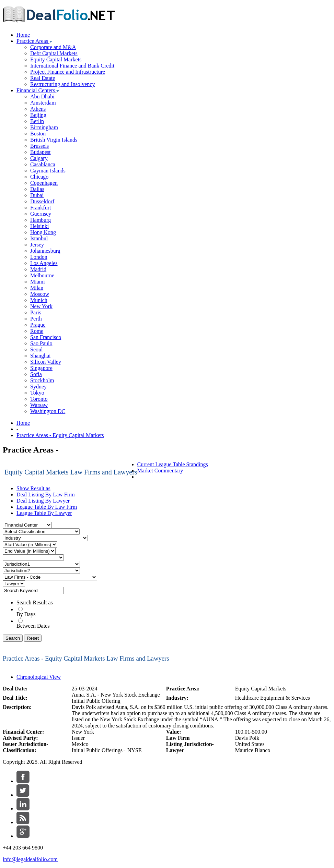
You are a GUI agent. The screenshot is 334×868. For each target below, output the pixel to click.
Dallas (37, 189)
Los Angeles (44, 263)
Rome (37, 331)
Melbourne (42, 275)
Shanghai (41, 356)
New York (41, 306)
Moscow (40, 294)
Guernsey (41, 214)
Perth (36, 319)
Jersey (37, 245)
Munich (39, 300)
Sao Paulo (41, 343)
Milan (37, 288)
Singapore (41, 368)
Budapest (41, 152)
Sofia (36, 374)
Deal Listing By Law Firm (46, 495)
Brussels (39, 146)
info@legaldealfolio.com (30, 859)
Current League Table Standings (173, 464)
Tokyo (37, 393)
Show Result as (33, 488)
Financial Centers (38, 90)
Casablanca (43, 164)
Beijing (38, 115)
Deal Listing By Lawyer (43, 501)
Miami (38, 282)
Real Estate (43, 78)
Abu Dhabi (42, 97)
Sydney (38, 387)
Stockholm (42, 380)
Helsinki (39, 226)
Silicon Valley (46, 362)
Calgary (39, 158)
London (39, 257)
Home (23, 35)
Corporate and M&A (53, 47)
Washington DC (48, 411)
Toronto (39, 399)
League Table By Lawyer (44, 513)
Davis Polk (247, 738)
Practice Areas (34, 41)
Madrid (38, 269)
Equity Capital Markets (56, 59)
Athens (38, 109)
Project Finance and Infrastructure (68, 72)
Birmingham (44, 127)
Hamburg (41, 220)
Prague (38, 325)
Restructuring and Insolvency (62, 84)
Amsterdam (43, 103)
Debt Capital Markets (54, 53)
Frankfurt (41, 208)
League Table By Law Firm (47, 507)
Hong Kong (43, 232)
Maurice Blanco (253, 750)
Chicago (39, 177)
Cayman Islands (48, 171)
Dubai (37, 195)
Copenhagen (44, 183)
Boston (38, 134)
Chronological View (39, 677)
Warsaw (39, 405)
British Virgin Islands (54, 140)
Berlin (37, 121)
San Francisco (46, 337)
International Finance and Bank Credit (72, 66)
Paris (36, 312)
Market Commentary (160, 471)
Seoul (36, 349)
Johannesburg (45, 251)
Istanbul (39, 238)
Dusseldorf (42, 201)
